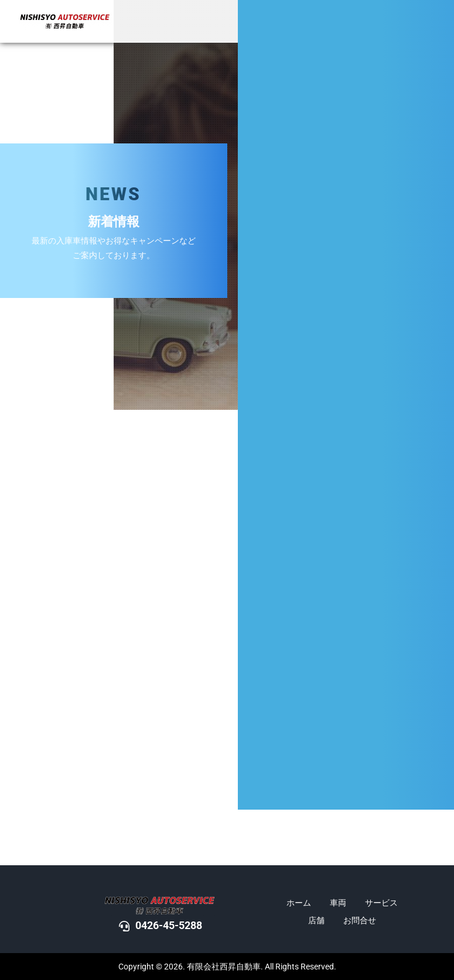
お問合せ (360, 920)
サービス (381, 903)
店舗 (316, 920)
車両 (338, 903)
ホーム (299, 903)
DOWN (438, 522)
